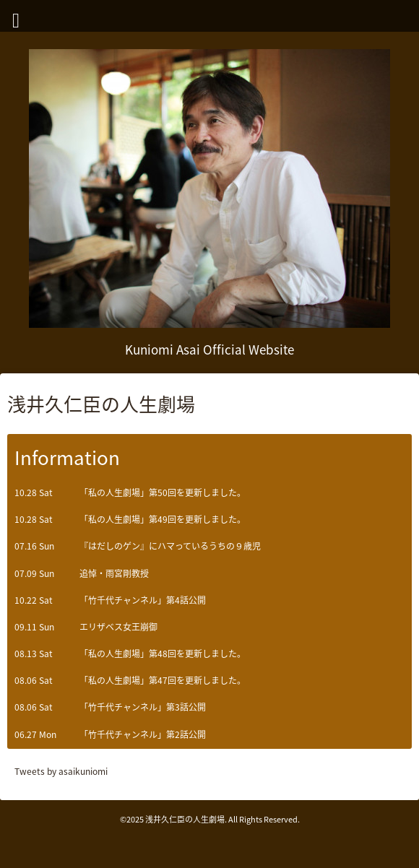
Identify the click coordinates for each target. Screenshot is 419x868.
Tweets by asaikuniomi (61, 771)
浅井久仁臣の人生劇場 (185, 819)
